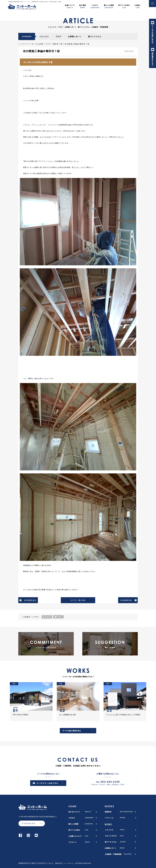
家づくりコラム (95, 37)
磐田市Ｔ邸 (58, 44)
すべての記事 (38, 44)
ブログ (58, 37)
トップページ (24, 44)
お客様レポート (75, 37)
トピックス (44, 37)
